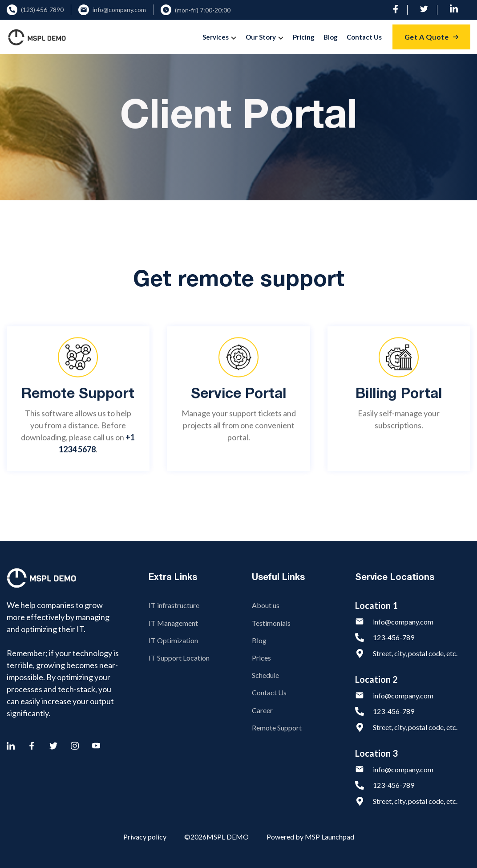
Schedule (265, 675)
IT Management (173, 623)
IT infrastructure (174, 605)
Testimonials (271, 623)
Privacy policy (145, 837)
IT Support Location (179, 658)
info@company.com (119, 10)
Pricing (304, 37)
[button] (220, 37)
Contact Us (364, 37)
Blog (331, 37)
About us (266, 605)
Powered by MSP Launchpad (310, 837)
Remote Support (277, 728)
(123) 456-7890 (42, 10)
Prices (261, 658)
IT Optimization (173, 640)
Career (262, 710)
